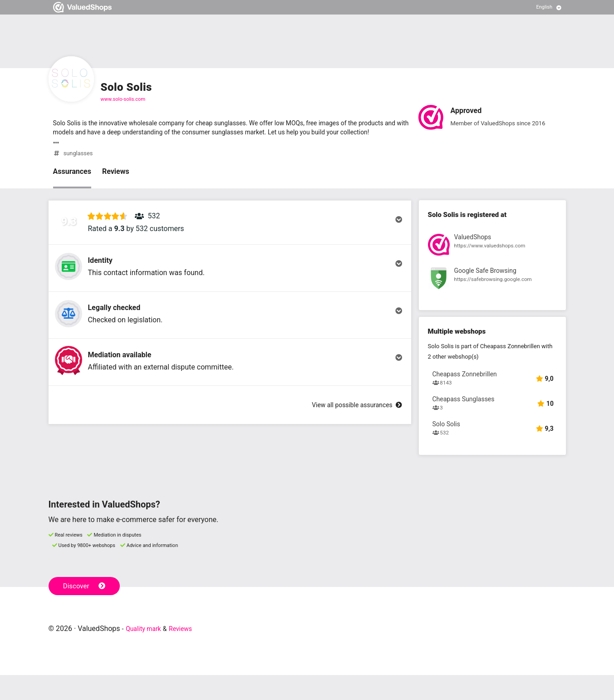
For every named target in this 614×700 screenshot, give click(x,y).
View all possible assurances (350, 459)
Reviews (116, 175)
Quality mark (146, 653)
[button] (230, 232)
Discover (86, 610)
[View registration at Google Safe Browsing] (492, 283)
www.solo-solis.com (123, 99)
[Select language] (549, 7)
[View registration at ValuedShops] (492, 249)
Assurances (72, 175)
